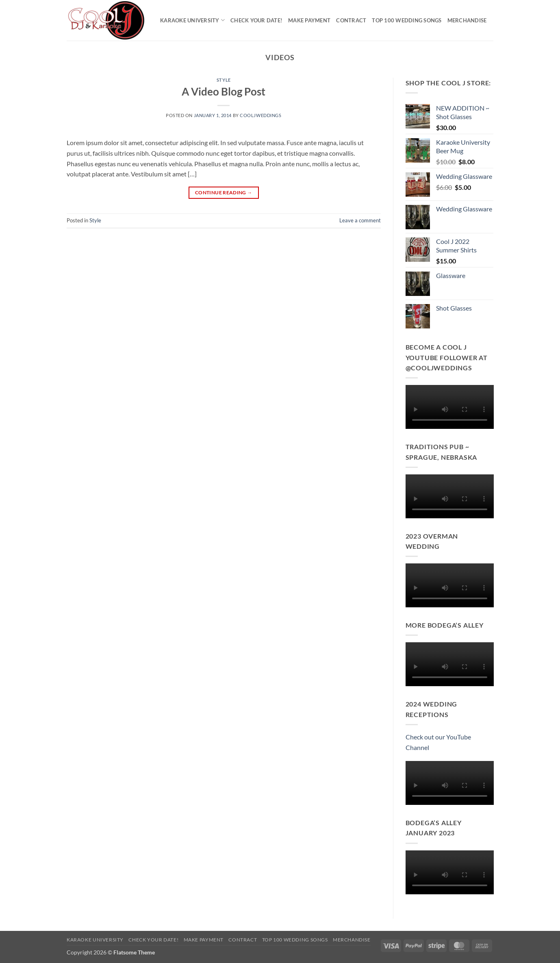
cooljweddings (260, 115)
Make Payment (309, 20)
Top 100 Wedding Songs (407, 20)
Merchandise (467, 20)
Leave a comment (360, 220)
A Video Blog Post (224, 91)
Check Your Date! (256, 20)
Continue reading (224, 192)
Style (224, 80)
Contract (351, 20)
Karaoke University (192, 20)
